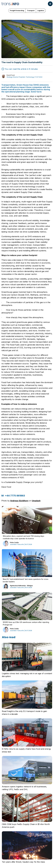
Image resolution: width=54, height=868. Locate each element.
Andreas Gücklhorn (19, 501)
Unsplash (36, 501)
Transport (31, 11)
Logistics (41, 11)
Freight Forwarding (17, 11)
